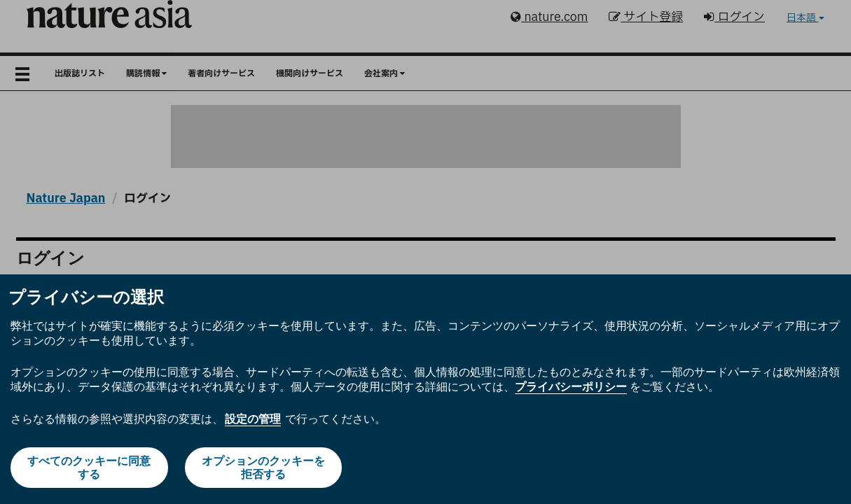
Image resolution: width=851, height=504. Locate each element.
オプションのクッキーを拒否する (263, 468)
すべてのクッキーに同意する (89, 468)
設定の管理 (253, 419)
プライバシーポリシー (571, 387)
